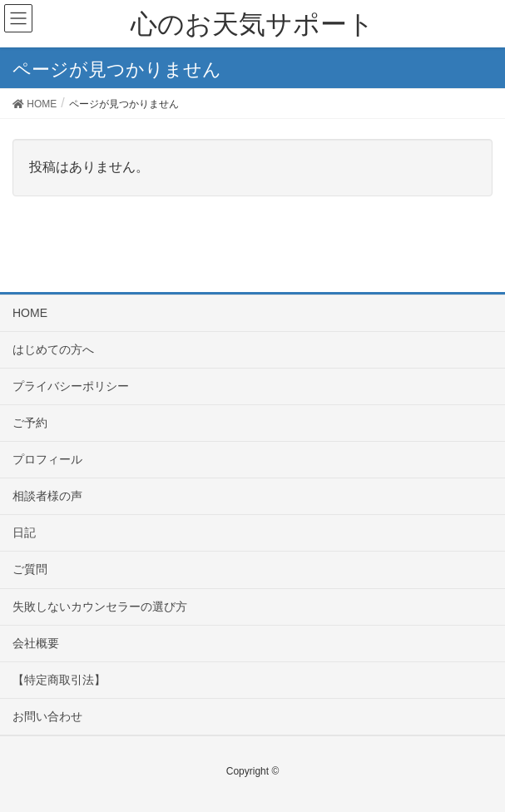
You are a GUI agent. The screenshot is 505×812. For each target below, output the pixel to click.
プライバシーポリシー (71, 386)
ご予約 (30, 423)
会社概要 (36, 643)
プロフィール (47, 459)
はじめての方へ (53, 349)
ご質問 (30, 569)
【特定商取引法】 (59, 680)
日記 (24, 532)
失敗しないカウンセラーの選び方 (100, 607)
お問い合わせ (47, 716)
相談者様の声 (47, 496)
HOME (30, 313)
